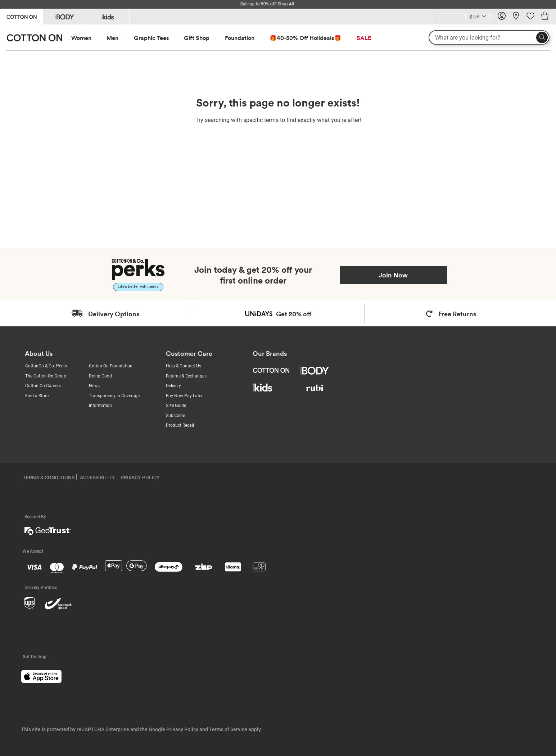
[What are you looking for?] (489, 37)
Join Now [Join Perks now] (393, 275)
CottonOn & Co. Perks (46, 366)
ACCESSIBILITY (98, 477)
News (94, 386)
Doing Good (100, 376)
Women (81, 38)
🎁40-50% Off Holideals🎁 (305, 38)
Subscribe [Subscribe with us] (175, 416)
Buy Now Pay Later (184, 396)
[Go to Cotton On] (21, 16)
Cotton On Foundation (111, 366)
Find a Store (37, 396)
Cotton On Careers (43, 386)
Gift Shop (197, 38)
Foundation (240, 38)
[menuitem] (88, 38)
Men (112, 38)
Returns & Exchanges (186, 376)
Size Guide (176, 406)
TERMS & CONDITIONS (49, 477)
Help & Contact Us (184, 366)
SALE (364, 38)
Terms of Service (228, 729)
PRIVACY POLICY (140, 477)
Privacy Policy (182, 729)
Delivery (173, 386)
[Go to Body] (65, 17)
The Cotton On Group (46, 376)
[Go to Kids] (108, 17)
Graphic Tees (151, 38)
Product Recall (180, 425)
